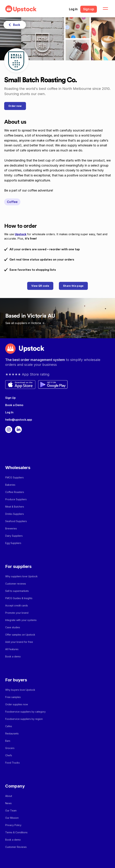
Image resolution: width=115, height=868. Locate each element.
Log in (73, 9)
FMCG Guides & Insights (19, 598)
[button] (103, 9)
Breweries (11, 528)
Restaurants (12, 733)
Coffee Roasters (15, 492)
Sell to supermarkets (17, 591)
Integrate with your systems (21, 620)
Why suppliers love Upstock (21, 576)
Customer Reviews (16, 847)
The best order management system (36, 360)
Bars (8, 741)
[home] (20, 9)
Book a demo (13, 656)
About (9, 796)
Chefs (9, 755)
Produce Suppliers (16, 499)
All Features (12, 649)
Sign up (89, 9)
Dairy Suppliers (14, 536)
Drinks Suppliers (15, 514)
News (8, 803)
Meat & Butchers (15, 507)
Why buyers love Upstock (20, 690)
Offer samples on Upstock (20, 635)
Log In (9, 412)
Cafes (9, 726)
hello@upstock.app (19, 420)
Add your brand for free (19, 642)
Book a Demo (14, 405)
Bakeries (10, 485)
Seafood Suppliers (16, 521)
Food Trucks (12, 763)
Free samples (13, 697)
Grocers (10, 748)
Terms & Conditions (16, 832)
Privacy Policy (13, 825)
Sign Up (10, 398)
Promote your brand (17, 613)
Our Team (11, 810)
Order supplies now (17, 704)
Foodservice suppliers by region (24, 719)
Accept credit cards (17, 605)
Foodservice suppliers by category (25, 712)
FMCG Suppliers (14, 477)
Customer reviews (16, 584)
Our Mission (12, 818)
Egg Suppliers (13, 543)
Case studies (13, 627)
